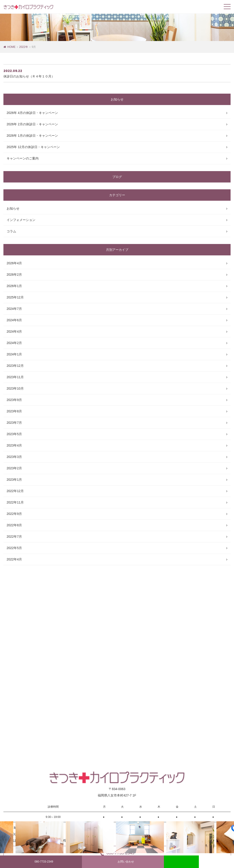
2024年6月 (14, 320)
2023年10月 (15, 388)
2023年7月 (14, 423)
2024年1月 (14, 354)
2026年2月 (14, 275)
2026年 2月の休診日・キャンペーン (32, 124)
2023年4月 (14, 445)
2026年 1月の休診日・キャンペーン (32, 136)
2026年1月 (14, 286)
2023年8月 (14, 411)
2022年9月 (14, 514)
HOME (11, 47)
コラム (11, 231)
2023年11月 (15, 377)
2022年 (24, 47)
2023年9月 (14, 400)
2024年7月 (14, 309)
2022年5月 (14, 548)
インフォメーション (21, 220)
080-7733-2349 (41, 862)
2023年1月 (14, 480)
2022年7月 (14, 537)
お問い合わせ (123, 862)
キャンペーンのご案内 (23, 158)
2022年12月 (15, 491)
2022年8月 (14, 525)
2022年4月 (14, 559)
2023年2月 (14, 468)
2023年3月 (14, 457)
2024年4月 (14, 331)
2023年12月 (15, 366)
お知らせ (13, 208)
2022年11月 (15, 502)
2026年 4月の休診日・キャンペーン (32, 113)
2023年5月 (14, 434)
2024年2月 (14, 343)
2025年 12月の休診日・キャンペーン (33, 147)
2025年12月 (15, 297)
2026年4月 (14, 263)
